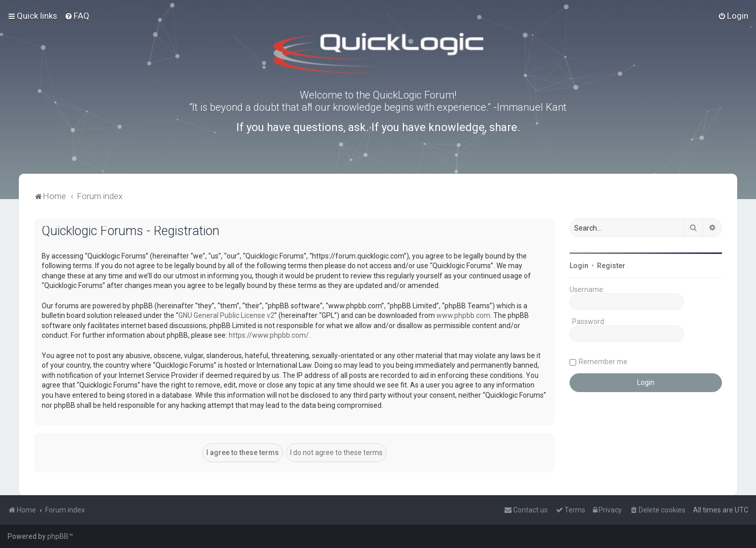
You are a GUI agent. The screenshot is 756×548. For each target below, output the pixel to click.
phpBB (58, 536)
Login (579, 266)
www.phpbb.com (463, 315)
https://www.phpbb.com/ (269, 335)
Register (611, 266)
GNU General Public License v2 (226, 315)
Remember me (603, 362)
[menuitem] (77, 16)
